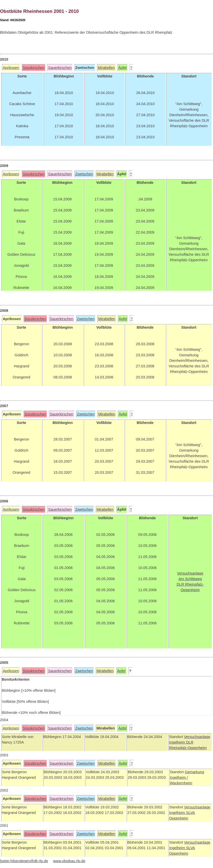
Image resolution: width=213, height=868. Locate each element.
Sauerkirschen (60, 68)
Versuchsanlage (197, 737)
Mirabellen (106, 68)
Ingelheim (178, 742)
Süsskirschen (34, 68)
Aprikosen (11, 68)
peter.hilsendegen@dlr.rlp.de (25, 861)
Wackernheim (181, 783)
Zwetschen (84, 174)
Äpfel (122, 68)
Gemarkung (195, 772)
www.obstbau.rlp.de (69, 861)
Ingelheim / (179, 777)
